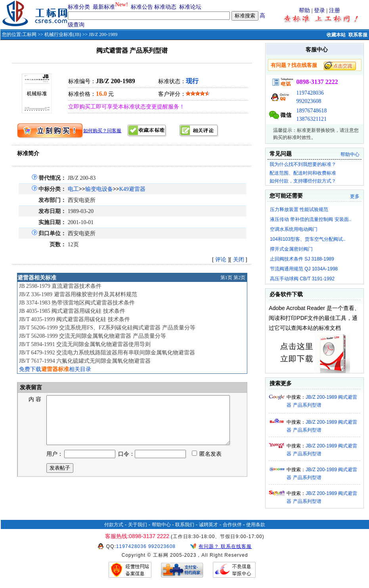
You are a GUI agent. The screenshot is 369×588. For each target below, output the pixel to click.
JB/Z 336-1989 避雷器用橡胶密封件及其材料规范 (78, 294)
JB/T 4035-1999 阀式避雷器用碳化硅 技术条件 (75, 319)
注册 (335, 10)
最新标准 (104, 7)
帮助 (304, 10)
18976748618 (311, 111)
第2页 (239, 278)
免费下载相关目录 (55, 369)
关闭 (239, 260)
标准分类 (79, 7)
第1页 (226, 278)
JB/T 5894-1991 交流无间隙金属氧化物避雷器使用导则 (85, 344)
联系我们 (185, 525)
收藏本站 (336, 35)
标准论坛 (190, 7)
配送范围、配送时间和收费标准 (303, 173)
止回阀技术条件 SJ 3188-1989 (302, 259)
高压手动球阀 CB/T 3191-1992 (302, 279)
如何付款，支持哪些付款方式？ (303, 181)
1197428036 (310, 93)
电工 (73, 189)
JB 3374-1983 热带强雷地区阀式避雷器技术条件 (77, 303)
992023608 (309, 101)
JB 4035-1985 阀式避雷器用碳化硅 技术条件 (72, 311)
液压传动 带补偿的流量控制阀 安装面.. (311, 219)
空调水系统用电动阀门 (294, 229)
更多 (355, 196)
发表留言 (31, 387)
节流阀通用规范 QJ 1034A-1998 (304, 269)
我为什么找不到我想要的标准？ (303, 164)
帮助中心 (350, 154)
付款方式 (114, 525)
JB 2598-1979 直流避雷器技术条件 (60, 286)
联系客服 (358, 35)
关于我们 (138, 525)
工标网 (29, 34)
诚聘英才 (208, 525)
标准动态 (165, 7)
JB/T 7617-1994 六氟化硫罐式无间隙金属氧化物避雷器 (85, 361)
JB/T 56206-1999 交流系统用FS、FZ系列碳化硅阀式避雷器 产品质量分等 (107, 328)
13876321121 (311, 119)
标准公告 (142, 7)
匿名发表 (207, 463)
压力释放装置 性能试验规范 (299, 209)
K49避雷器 (132, 189)
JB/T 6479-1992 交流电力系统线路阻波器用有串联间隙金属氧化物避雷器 (107, 353)
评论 (221, 260)
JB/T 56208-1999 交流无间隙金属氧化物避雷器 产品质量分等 (93, 336)
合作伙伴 (232, 525)
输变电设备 (99, 189)
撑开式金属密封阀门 (291, 249)
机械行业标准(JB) (63, 34)
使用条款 (256, 525)
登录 (319, 10)
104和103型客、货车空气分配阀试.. (308, 239)
